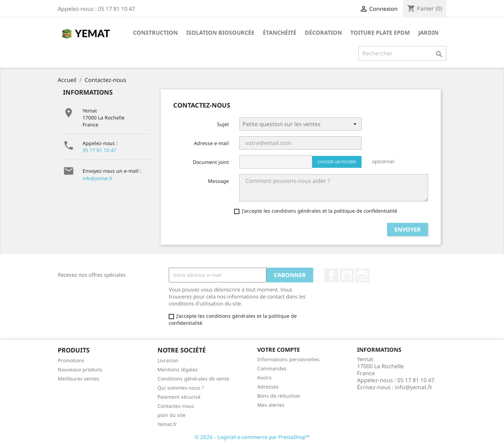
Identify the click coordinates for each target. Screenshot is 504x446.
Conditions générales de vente (193, 379)
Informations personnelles (288, 359)
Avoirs (264, 378)
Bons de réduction (279, 396)
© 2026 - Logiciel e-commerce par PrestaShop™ (252, 437)
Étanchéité (280, 33)
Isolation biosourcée (220, 33)
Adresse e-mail (211, 143)
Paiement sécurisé (179, 397)
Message (218, 181)
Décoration (323, 33)
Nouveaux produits (80, 369)
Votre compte (279, 350)
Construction (155, 33)
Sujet (223, 124)
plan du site (171, 415)
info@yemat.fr (98, 178)
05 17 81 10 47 (99, 150)
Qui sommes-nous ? (181, 388)
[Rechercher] (402, 53)
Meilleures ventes (79, 379)
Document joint (211, 162)
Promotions (71, 360)
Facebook (331, 275)
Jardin (428, 33)
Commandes (272, 368)
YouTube (347, 275)
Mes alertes (271, 405)
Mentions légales (178, 369)
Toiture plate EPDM (380, 33)
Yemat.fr (167, 424)
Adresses (268, 387)
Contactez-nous (176, 406)
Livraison (168, 360)
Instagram (362, 275)
